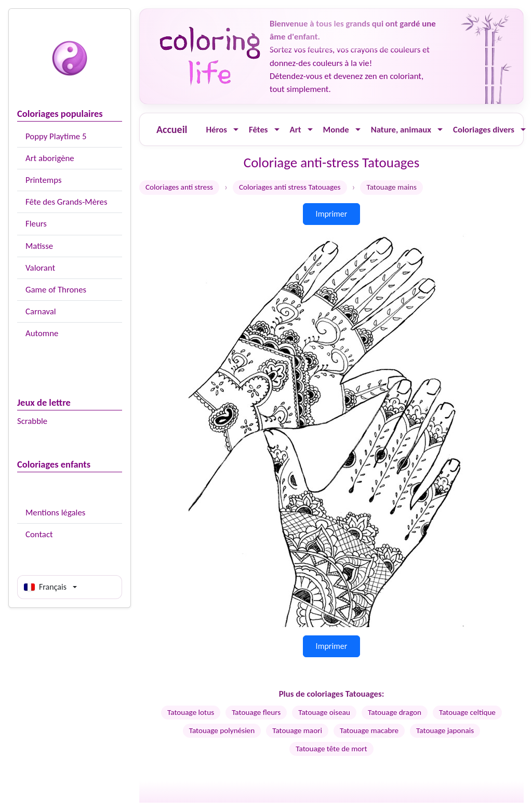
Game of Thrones (56, 290)
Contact (39, 534)
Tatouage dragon (395, 712)
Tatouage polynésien (222, 730)
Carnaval (41, 311)
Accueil (172, 129)
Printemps (44, 180)
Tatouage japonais (445, 730)
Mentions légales (55, 513)
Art (296, 130)
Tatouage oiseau (324, 712)
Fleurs (36, 224)
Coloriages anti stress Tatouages (290, 187)
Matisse (39, 246)
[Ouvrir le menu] (236, 130)
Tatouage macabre (369, 730)
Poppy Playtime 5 (56, 136)
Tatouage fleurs (256, 712)
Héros (216, 130)
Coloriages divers (484, 130)
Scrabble (32, 421)
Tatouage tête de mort (331, 749)
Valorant (40, 268)
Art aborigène (50, 158)
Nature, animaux (401, 130)
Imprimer (332, 214)
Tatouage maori (297, 730)
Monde (336, 130)
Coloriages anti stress (179, 187)
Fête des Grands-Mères (66, 202)
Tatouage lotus (191, 712)
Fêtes (258, 130)
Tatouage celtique (467, 712)
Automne (42, 333)
